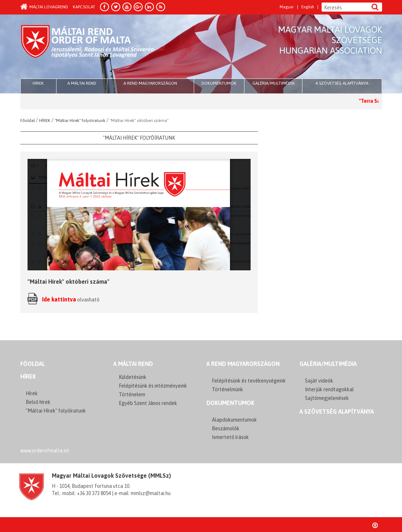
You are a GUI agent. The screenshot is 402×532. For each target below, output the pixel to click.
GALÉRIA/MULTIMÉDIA (328, 364)
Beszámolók (226, 428)
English (308, 7)
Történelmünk (227, 389)
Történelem (132, 394)
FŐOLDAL (33, 364)
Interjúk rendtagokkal (329, 389)
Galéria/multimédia (273, 83)
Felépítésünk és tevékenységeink (249, 381)
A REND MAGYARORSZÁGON (243, 364)
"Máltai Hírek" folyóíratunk (56, 411)
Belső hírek (38, 402)
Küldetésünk (133, 377)
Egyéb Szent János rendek (148, 403)
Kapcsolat (84, 7)
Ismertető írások (230, 437)
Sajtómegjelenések (327, 398)
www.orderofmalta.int (45, 451)
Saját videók (319, 381)
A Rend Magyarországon (150, 83)
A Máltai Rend (82, 83)
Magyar (287, 7)
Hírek (28, 376)
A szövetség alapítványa (342, 83)
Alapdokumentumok (234, 420)
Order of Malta (88, 47)
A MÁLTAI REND (133, 364)
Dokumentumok (219, 83)
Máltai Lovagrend (44, 7)
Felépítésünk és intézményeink (153, 386)
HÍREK (38, 83)
